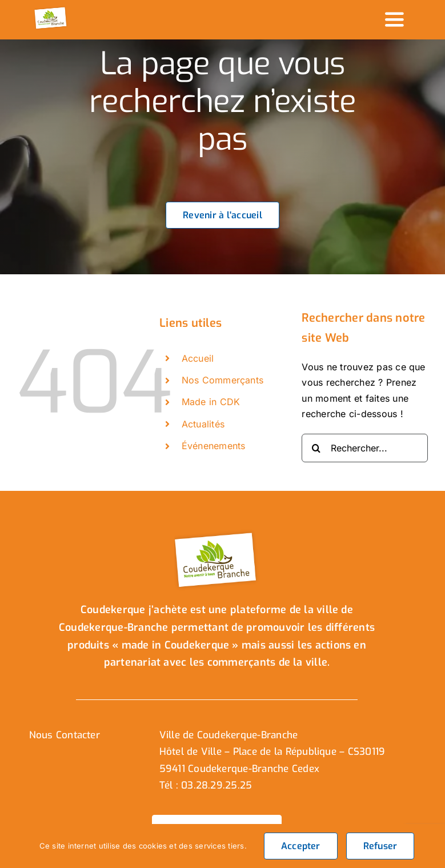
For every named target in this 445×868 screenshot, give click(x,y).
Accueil (198, 358)
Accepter (301, 846)
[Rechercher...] (365, 448)
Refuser (380, 846)
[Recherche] (316, 448)
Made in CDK (211, 402)
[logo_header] (51, 10)
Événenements (214, 446)
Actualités (203, 424)
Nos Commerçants (223, 380)
